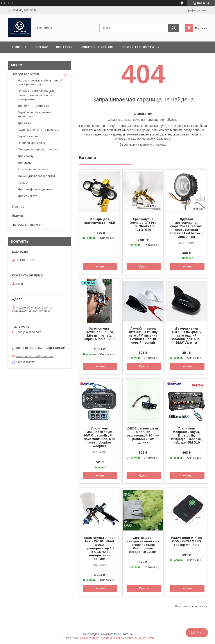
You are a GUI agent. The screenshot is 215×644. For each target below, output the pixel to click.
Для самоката (28, 196)
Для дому (25, 163)
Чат (197, 633)
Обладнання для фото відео (38, 149)
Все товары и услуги (189, 606)
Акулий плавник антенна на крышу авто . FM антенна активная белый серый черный (143, 336)
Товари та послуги (137, 47)
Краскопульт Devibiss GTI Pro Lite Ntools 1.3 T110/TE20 (143, 224)
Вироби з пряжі (28, 136)
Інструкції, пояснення (28, 225)
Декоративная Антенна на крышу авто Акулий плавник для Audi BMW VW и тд (186, 336)
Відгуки (18, 216)
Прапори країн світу (32, 143)
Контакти (64, 47)
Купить (100, 267)
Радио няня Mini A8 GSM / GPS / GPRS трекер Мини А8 (186, 541)
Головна (19, 47)
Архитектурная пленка (33, 169)
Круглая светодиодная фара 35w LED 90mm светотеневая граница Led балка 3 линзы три (186, 228)
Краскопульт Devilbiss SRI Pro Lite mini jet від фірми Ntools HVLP (99, 334)
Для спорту (26, 156)
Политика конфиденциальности (134, 638)
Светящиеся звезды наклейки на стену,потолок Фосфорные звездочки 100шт (143, 545)
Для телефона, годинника (36, 189)
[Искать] (174, 28)
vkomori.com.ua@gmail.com (35, 356)
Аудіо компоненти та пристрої (39, 130)
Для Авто (24, 123)
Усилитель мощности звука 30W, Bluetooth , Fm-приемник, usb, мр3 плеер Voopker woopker (99, 437)
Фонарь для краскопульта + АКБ (99, 221)
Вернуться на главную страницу (143, 144)
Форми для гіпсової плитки (36, 176)
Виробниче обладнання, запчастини (34, 114)
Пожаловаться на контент (96, 638)
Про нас (41, 47)
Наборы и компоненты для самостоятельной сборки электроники (36, 95)
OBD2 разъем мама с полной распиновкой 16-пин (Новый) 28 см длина (143, 435)
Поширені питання (97, 47)
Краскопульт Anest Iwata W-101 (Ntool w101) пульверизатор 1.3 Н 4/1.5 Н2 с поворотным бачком (99, 548)
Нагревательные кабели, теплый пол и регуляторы (40, 82)
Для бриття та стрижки (33, 106)
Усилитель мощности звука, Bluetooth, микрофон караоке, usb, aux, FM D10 (186, 435)
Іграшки (23, 183)
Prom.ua (127, 634)
